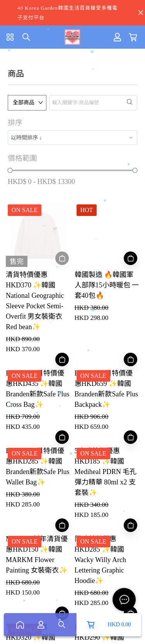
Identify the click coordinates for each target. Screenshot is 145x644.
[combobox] (72, 138)
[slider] (10, 170)
